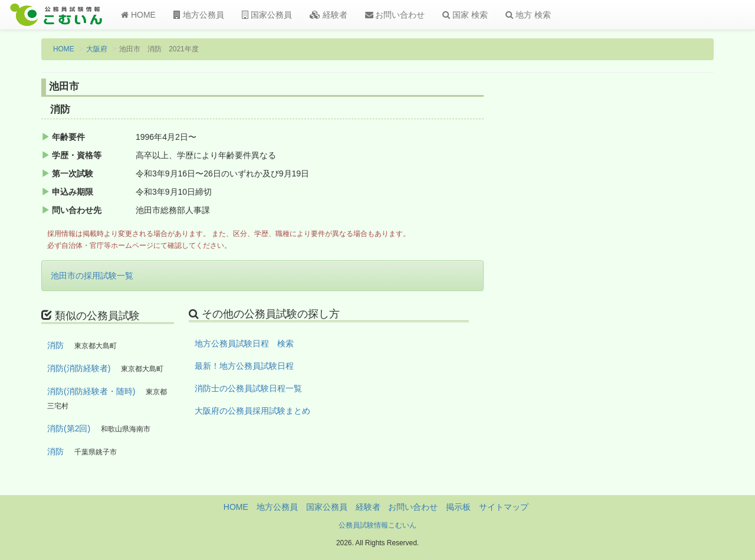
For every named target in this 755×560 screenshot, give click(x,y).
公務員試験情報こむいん (377, 525)
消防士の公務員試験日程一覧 (248, 388)
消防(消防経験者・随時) (91, 391)
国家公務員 (267, 15)
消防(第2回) (69, 428)
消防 (55, 345)
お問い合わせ (395, 15)
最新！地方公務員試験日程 (244, 366)
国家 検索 (465, 15)
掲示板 (458, 507)
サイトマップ (504, 507)
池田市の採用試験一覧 (92, 276)
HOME (138, 15)
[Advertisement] (637, 273)
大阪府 (97, 49)
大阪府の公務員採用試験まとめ (252, 411)
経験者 (329, 15)
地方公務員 (199, 15)
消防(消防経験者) (79, 368)
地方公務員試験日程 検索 (244, 343)
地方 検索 (528, 15)
